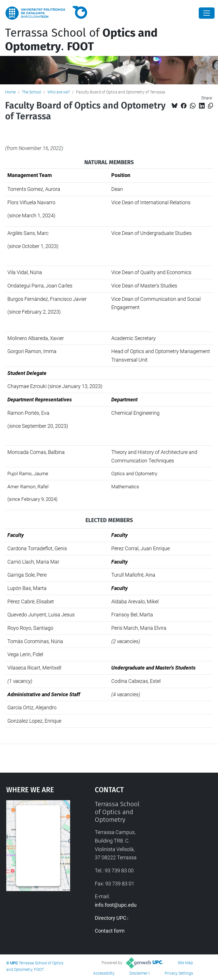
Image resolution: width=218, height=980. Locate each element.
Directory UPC (111, 918)
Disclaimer (139, 973)
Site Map (185, 963)
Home (10, 92)
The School (32, 92)
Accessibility (104, 973)
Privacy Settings (179, 973)
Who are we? (59, 92)
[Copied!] (210, 106)
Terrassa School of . (81, 40)
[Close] (207, 13)
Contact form (110, 931)
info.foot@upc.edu (116, 905)
